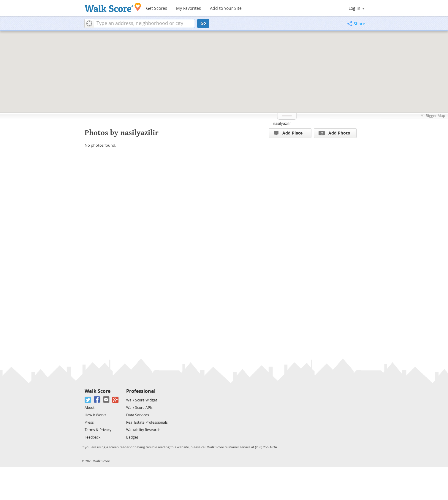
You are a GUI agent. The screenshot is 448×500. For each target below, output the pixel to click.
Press (89, 423)
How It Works (95, 415)
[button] (89, 23)
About (90, 408)
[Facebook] (97, 400)
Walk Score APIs (139, 408)
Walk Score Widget (142, 400)
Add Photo (334, 133)
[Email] (106, 400)
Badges (132, 437)
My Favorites (189, 8)
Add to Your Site (226, 8)
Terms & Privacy (98, 430)
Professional (141, 391)
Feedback (92, 437)
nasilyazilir (282, 123)
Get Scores (157, 8)
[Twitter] (88, 400)
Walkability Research (143, 430)
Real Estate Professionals (147, 423)
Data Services (138, 415)
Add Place (288, 133)
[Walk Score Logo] (113, 7)
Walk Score (98, 391)
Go (203, 23)
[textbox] (144, 23)
